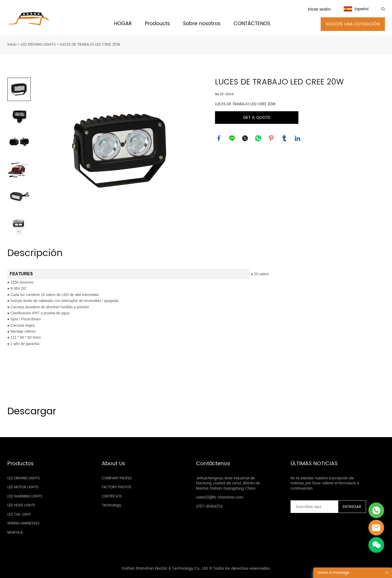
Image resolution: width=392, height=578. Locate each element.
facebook (219, 138)
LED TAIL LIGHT (19, 515)
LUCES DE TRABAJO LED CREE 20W (90, 44)
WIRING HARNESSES (23, 524)
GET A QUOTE (257, 118)
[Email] (314, 507)
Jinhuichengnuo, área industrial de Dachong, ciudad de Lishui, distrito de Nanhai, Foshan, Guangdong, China (228, 484)
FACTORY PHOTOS (117, 487)
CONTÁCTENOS (252, 24)
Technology (111, 505)
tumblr (284, 138)
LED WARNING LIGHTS (25, 497)
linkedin (298, 138)
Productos (21, 464)
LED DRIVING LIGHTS (38, 44)
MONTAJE (15, 533)
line (232, 138)
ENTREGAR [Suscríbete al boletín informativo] (352, 507)
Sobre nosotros (202, 24)
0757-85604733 (209, 507)
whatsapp (258, 138)
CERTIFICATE (112, 497)
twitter (245, 138)
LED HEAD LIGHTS (21, 505)
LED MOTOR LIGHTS (23, 487)
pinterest (271, 138)
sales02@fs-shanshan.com (220, 498)
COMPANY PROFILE (117, 478)
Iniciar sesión (319, 9)
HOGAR (123, 24)
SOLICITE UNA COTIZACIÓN (353, 24)
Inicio (12, 44)
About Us (114, 464)
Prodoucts (157, 24)
